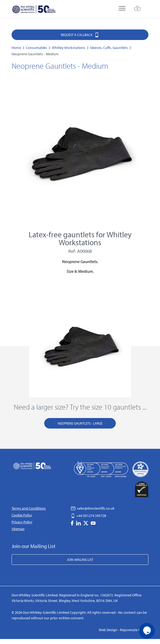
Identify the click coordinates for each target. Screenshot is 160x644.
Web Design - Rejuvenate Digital (124, 630)
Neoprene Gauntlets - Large (80, 423)
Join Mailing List (80, 560)
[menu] (122, 9)
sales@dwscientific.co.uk (93, 508)
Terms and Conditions (29, 508)
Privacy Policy (22, 522)
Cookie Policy (22, 515)
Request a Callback (80, 35)
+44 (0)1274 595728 (88, 516)
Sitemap (18, 529)
